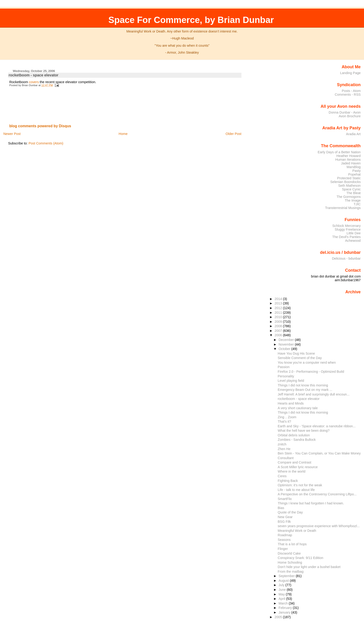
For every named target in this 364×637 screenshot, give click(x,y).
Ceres (282, 476)
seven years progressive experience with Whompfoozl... (319, 526)
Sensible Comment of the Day (300, 358)
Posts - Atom (351, 91)
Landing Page (350, 73)
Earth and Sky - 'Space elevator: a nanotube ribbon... (317, 426)
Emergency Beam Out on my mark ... (305, 390)
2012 (279, 308)
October (285, 349)
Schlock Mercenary (347, 226)
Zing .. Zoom (287, 417)
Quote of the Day (290, 512)
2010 (279, 317)
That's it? (284, 421)
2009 (279, 322)
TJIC (357, 204)
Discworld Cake (289, 553)
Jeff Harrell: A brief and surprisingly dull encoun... (314, 394)
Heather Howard (349, 156)
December (287, 340)
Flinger (283, 549)
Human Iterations (348, 160)
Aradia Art (353, 134)
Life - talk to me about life (296, 490)
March (284, 603)
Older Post (234, 134)
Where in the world (291, 471)
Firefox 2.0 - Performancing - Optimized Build (311, 372)
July (282, 585)
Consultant (286, 458)
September (287, 576)
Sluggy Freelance (348, 229)
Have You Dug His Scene (296, 353)
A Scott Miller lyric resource (298, 467)
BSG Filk (284, 522)
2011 (279, 313)
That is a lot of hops (292, 544)
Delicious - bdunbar (346, 258)
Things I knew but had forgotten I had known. (311, 503)
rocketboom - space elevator (34, 75)
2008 (279, 326)
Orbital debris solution (294, 435)
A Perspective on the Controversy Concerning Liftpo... (317, 494)
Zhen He (284, 449)
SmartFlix (285, 499)
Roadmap (285, 535)
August (284, 581)
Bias (281, 508)
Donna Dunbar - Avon (345, 112)
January (285, 612)
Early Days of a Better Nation (339, 152)
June (283, 590)
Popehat (354, 174)
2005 (279, 617)
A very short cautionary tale (298, 408)
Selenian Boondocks (346, 182)
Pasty (357, 171)
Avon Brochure (350, 116)
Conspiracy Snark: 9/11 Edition (300, 558)
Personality (286, 376)
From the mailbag (291, 572)
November (287, 344)
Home (123, 134)
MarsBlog (354, 167)
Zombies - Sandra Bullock (297, 440)
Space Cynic (351, 189)
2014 (279, 299)
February (286, 608)
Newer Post (12, 134)
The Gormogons (349, 197)
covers (34, 82)
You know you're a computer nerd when (307, 363)
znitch (282, 444)
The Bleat (353, 193)
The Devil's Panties (346, 237)
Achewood (353, 241)
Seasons (284, 540)
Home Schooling (290, 562)
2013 (279, 303)
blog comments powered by (40, 126)
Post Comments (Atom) (46, 143)
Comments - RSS (348, 95)
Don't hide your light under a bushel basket (309, 567)
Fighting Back (288, 481)
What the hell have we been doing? (304, 431)
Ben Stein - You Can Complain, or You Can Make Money (319, 453)
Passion (284, 367)
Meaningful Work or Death (297, 531)
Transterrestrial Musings (343, 208)
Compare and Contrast (294, 462)
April (282, 599)
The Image (353, 200)
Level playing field (291, 381)
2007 (279, 331)
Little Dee (354, 233)
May (282, 594)
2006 (279, 335)
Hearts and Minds (291, 403)
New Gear (285, 517)
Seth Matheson (349, 186)
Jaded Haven (351, 163)
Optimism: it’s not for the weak (300, 485)
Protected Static (349, 178)
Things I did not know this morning (303, 385)
